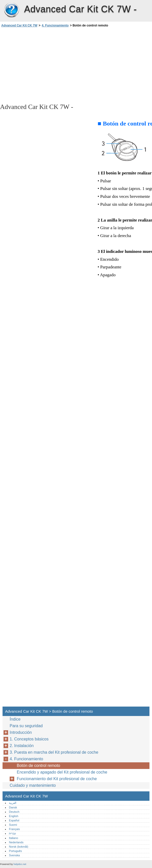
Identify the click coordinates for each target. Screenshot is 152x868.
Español (14, 820)
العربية (13, 803)
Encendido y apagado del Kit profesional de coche (62, 772)
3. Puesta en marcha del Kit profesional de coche (54, 752)
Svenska (14, 855)
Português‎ (15, 851)
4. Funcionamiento (55, 25)
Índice (15, 719)
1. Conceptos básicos (29, 739)
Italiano (13, 838)
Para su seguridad (26, 726)
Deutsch (14, 812)
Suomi (13, 825)
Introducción (21, 732)
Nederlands (16, 842)
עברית (12, 833)
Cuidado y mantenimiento (33, 785)
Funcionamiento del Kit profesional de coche (57, 779)
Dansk (13, 807)
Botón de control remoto (39, 766)
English (14, 816)
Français (14, 829)
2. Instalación (22, 746)
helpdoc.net (20, 864)
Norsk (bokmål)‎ (19, 847)
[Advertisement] (45, 65)
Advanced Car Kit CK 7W (11, 10)
